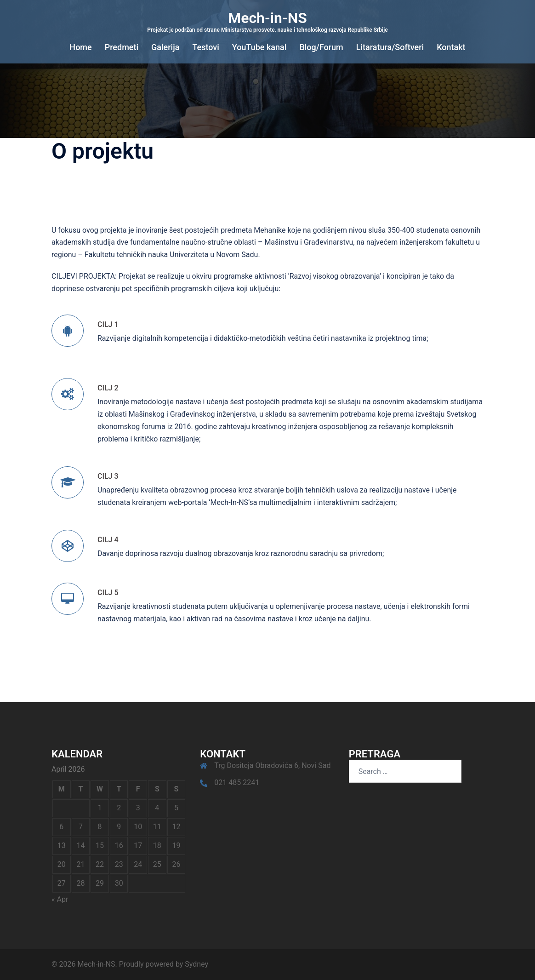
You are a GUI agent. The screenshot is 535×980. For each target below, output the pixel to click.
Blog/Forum (321, 47)
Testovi (205, 47)
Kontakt (451, 47)
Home (80, 47)
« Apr (60, 899)
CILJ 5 (108, 593)
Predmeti (122, 47)
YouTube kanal (259, 47)
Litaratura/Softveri (390, 47)
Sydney (196, 964)
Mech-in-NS (267, 18)
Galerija (165, 47)
